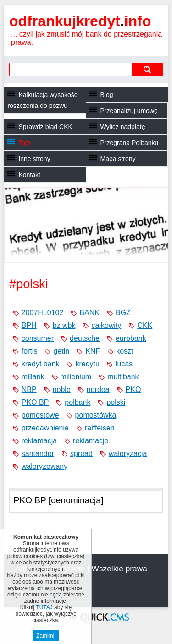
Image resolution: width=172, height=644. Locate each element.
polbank (78, 402)
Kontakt (29, 175)
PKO (133, 389)
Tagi (24, 143)
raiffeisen (100, 428)
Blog (107, 95)
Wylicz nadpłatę (123, 127)
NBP (29, 389)
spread (81, 453)
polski (116, 402)
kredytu (87, 364)
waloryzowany (44, 466)
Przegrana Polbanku (130, 143)
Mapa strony (118, 159)
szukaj (147, 69)
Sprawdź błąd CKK (45, 127)
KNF (93, 351)
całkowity (106, 325)
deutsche (85, 338)
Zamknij (46, 636)
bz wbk (64, 325)
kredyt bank (41, 364)
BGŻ (123, 313)
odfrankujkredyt (80, 21)
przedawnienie (45, 428)
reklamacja (39, 441)
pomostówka (96, 415)
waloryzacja (128, 453)
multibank (123, 377)
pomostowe (40, 415)
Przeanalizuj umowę (129, 111)
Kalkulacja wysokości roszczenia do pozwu (43, 100)
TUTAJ (44, 608)
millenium (76, 377)
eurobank (131, 338)
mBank (33, 377)
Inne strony (34, 159)
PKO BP (35, 402)
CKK (145, 325)
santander (38, 453)
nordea (98, 389)
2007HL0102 (43, 313)
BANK (89, 313)
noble (62, 389)
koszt (125, 351)
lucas (124, 364)
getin (61, 351)
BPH (29, 325)
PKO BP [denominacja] (58, 500)
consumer (38, 338)
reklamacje (91, 441)
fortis (30, 351)
